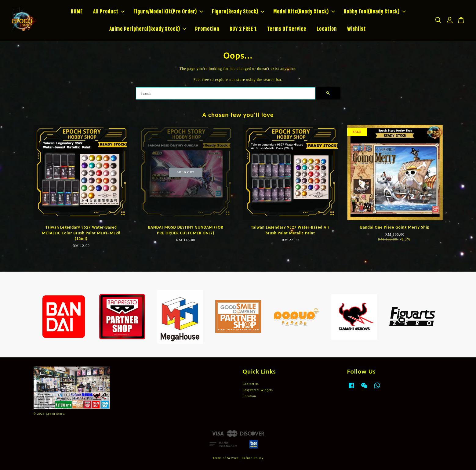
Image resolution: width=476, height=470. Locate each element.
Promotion (207, 29)
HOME (77, 12)
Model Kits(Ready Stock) (304, 12)
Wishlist (356, 29)
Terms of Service (225, 458)
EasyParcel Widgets (258, 390)
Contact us (251, 384)
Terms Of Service (287, 29)
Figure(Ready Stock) (238, 12)
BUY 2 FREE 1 (243, 29)
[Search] (226, 93)
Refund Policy (253, 458)
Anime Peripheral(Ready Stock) (148, 29)
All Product (109, 12)
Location (327, 29)
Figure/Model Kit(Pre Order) (168, 12)
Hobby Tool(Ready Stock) (375, 12)
